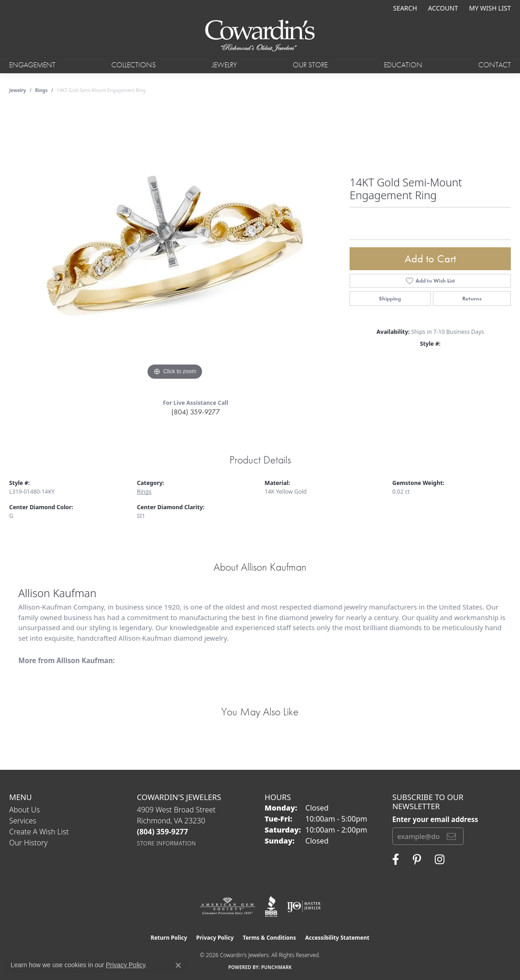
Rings (41, 90)
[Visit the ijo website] (304, 906)
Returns (472, 299)
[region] (175, 245)
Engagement (32, 65)
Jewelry (224, 65)
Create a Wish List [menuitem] (39, 832)
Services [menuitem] (23, 821)
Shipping (390, 299)
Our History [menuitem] (28, 843)
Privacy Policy (215, 938)
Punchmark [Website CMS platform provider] (276, 967)
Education (403, 65)
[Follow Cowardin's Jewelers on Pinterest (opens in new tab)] (417, 860)
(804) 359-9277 (196, 412)
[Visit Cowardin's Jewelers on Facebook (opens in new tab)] (396, 860)
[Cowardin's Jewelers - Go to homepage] (260, 36)
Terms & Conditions (269, 938)
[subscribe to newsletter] (451, 836)
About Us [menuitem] (25, 810)
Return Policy (169, 938)
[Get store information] (167, 843)
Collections (134, 65)
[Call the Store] (163, 832)
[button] (404, 8)
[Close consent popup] (178, 965)
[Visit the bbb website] (271, 906)
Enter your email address (435, 819)
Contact (495, 65)
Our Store (310, 65)
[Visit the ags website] (227, 906)
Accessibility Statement (337, 938)
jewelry (18, 90)
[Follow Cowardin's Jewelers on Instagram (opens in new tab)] (440, 860)
